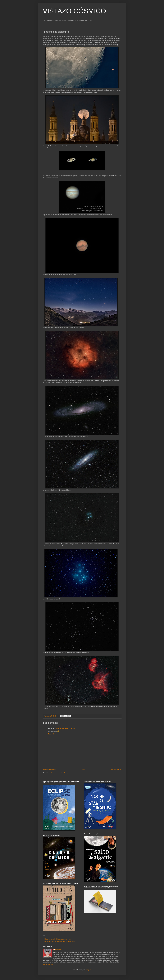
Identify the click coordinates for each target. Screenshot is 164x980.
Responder (52, 734)
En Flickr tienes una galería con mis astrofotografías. (60, 941)
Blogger (88, 970)
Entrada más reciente (50, 770)
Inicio (84, 770)
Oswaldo (58, 950)
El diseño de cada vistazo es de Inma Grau (58, 939)
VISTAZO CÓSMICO (74, 11)
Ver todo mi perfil (48, 965)
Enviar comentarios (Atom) (60, 773)
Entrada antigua (116, 770)
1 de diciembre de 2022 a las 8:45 (65, 728)
